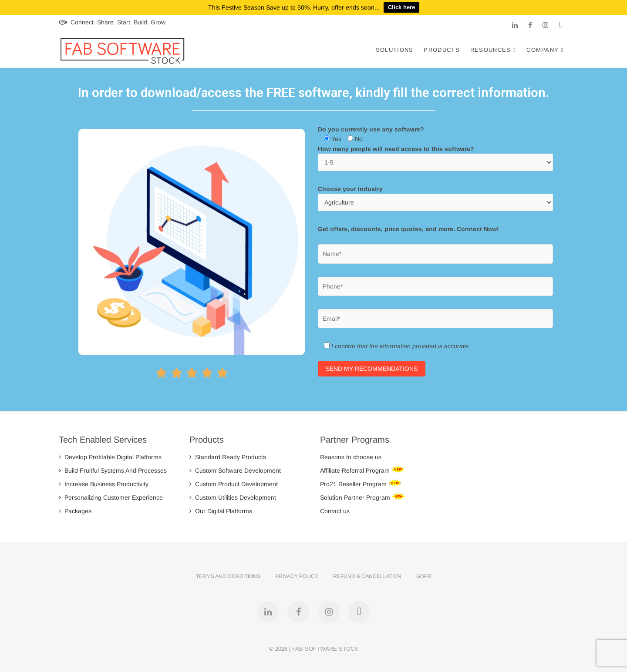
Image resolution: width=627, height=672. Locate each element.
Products (442, 50)
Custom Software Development (235, 470)
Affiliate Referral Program (356, 470)
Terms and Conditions (228, 576)
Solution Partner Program (356, 497)
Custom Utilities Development (233, 497)
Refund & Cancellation (367, 576)
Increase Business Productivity (104, 484)
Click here (401, 7)
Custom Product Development (234, 484)
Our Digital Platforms (221, 511)
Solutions (395, 50)
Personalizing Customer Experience (111, 497)
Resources (491, 50)
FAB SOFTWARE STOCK (325, 649)
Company (543, 50)
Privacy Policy (297, 576)
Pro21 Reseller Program (354, 484)
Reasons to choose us (351, 457)
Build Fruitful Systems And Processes (113, 470)
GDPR (424, 576)
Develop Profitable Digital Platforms (110, 457)
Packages (75, 511)
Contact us (335, 511)
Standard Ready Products (228, 457)
